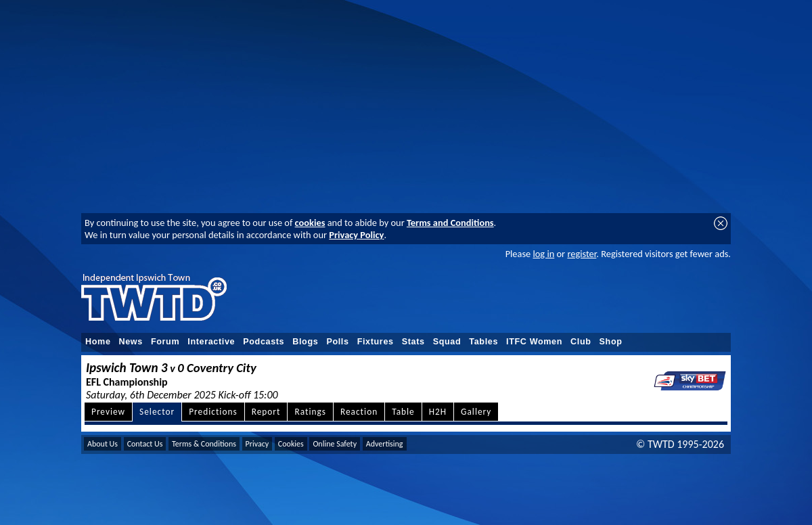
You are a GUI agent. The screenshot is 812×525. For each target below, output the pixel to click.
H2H (438, 412)
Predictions (213, 412)
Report (266, 412)
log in (543, 254)
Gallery (476, 412)
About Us (103, 444)
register (582, 254)
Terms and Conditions (450, 223)
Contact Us (145, 444)
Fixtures (376, 342)
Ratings (310, 412)
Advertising (385, 444)
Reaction (359, 412)
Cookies (291, 444)
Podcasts (264, 342)
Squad (447, 342)
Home (98, 342)
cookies (310, 223)
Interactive (211, 342)
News (131, 342)
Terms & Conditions (204, 444)
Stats (413, 342)
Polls (337, 342)
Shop (611, 342)
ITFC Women (534, 342)
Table (403, 412)
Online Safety (335, 444)
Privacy (257, 444)
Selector (157, 412)
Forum (165, 342)
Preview (108, 412)
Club (581, 342)
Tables (483, 342)
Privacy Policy (356, 235)
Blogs (305, 342)
